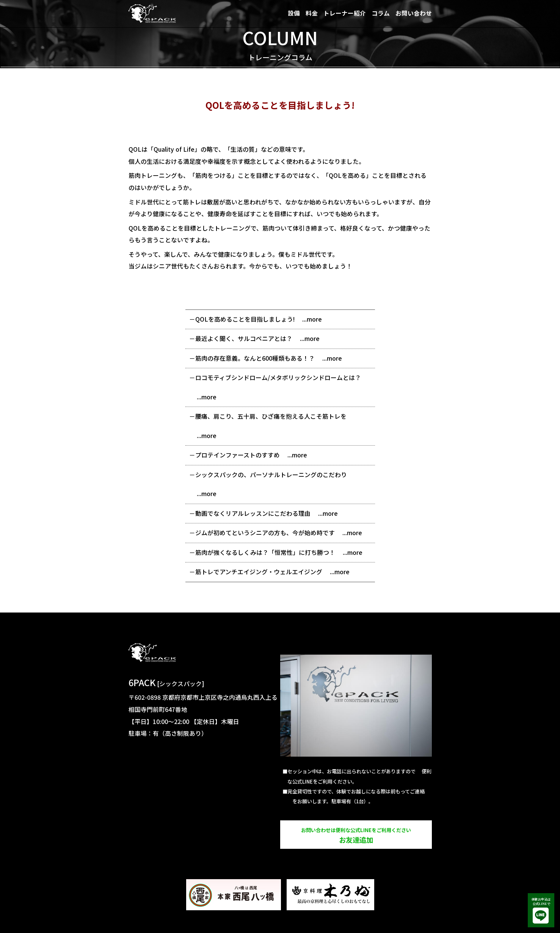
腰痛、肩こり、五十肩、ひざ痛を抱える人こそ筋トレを (271, 416)
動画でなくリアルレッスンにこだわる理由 (253, 513)
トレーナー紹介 (345, 13)
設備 (294, 13)
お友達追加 (356, 836)
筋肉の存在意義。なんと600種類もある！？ (255, 358)
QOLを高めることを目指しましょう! (245, 319)
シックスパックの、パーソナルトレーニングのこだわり (271, 475)
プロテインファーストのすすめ (238, 455)
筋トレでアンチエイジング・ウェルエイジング (259, 572)
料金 (312, 13)
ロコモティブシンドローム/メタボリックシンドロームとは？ (278, 378)
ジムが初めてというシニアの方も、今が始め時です (265, 533)
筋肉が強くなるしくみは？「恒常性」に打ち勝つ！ (265, 552)
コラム (381, 13)
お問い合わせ (414, 13)
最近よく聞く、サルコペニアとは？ (244, 338)
